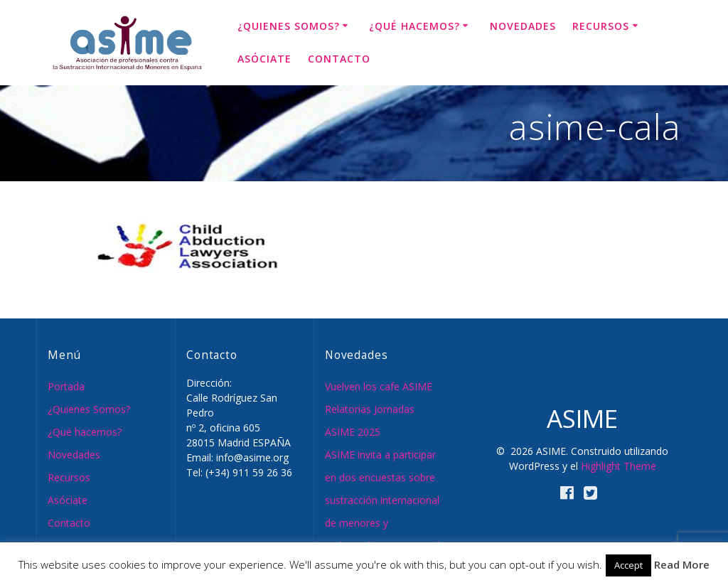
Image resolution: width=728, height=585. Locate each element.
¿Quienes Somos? (289, 26)
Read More (682, 564)
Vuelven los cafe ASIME (379, 386)
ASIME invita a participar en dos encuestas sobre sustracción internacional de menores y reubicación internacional (382, 500)
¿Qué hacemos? (414, 26)
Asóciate (264, 59)
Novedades (523, 26)
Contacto (339, 59)
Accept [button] (628, 565)
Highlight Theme (619, 466)
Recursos (601, 26)
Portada (66, 386)
